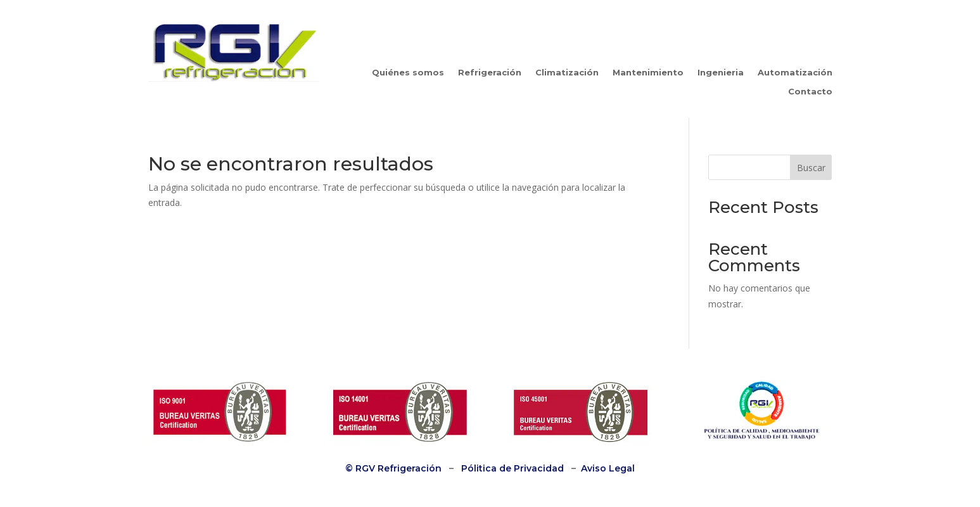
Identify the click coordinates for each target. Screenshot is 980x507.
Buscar (811, 168)
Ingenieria (721, 73)
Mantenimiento (648, 73)
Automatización (795, 73)
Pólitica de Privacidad (512, 468)
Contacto (810, 92)
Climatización (567, 73)
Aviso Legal (608, 468)
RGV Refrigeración (397, 468)
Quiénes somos (408, 73)
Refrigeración (490, 73)
